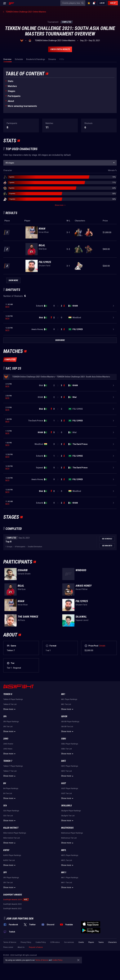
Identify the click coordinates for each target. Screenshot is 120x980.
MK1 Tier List (66, 704)
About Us (21, 947)
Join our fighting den (20, 919)
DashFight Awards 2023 (12, 904)
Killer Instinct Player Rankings (15, 833)
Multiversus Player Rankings (72, 833)
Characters (112, 942)
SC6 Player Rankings (11, 811)
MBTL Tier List (67, 860)
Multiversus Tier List (69, 838)
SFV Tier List (8, 883)
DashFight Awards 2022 (12, 909)
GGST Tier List (67, 793)
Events (81, 942)
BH (5, 783)
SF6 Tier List (8, 727)
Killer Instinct (11, 828)
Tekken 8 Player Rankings (13, 699)
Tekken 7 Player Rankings (13, 766)
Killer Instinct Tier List (12, 838)
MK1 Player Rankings (69, 699)
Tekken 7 (8, 761)
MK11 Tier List (67, 883)
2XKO (6, 739)
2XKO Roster (8, 744)
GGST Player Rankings (70, 788)
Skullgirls (66, 806)
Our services (69, 942)
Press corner (8, 947)
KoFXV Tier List (9, 860)
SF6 (5, 716)
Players (91, 942)
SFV (5, 872)
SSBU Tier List (67, 749)
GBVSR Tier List (67, 727)
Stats (11, 81)
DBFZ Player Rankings (70, 766)
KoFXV (6, 850)
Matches (12, 86)
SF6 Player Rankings (11, 722)
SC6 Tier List (8, 816)
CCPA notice (55, 942)
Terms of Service (10, 942)
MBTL (64, 850)
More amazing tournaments (22, 106)
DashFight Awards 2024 (12, 900)
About (11, 101)
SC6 (5, 806)
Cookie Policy (41, 942)
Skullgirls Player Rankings (71, 811)
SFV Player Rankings (11, 878)
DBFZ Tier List (67, 771)
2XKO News (8, 749)
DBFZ (63, 761)
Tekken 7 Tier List (10, 771)
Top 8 (8, 542)
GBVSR (64, 716)
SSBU (64, 739)
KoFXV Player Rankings (12, 855)
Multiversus (67, 828)
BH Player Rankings (11, 788)
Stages (11, 91)
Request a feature (36, 947)
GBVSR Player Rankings (70, 722)
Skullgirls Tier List (68, 816)
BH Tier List (8, 793)
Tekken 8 (8, 694)
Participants (14, 96)
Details (102, 646)
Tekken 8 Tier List (10, 704)
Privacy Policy (26, 942)
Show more (10, 709)
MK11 (64, 872)
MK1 (63, 694)
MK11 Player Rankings (70, 878)
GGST (64, 783)
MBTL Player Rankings (70, 855)
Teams (101, 942)
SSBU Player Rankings (70, 744)
